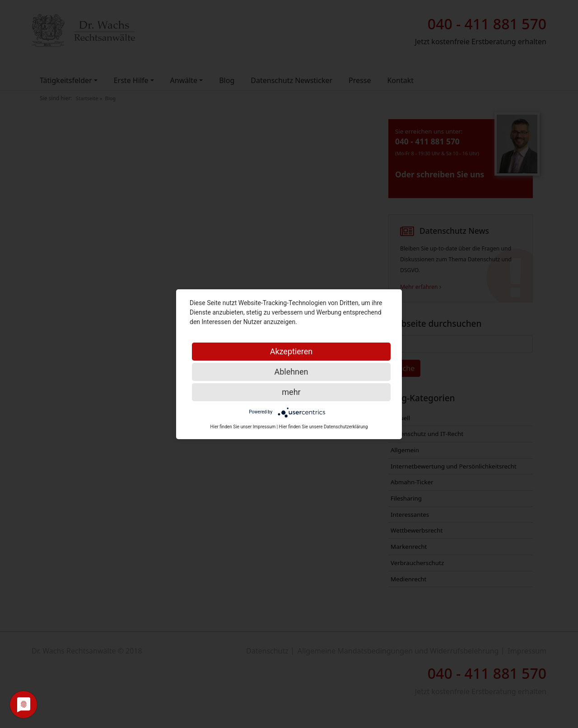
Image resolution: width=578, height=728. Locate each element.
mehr (291, 392)
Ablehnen (291, 372)
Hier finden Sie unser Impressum (243, 427)
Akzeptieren (291, 351)
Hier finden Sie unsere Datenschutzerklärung (324, 427)
